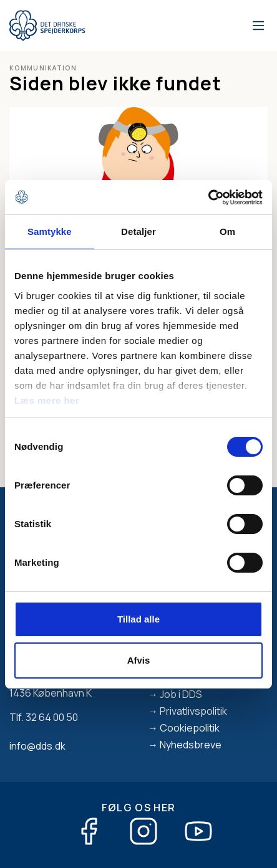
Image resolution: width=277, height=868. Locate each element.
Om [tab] (227, 231)
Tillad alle (138, 619)
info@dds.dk (37, 746)
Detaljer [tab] (138, 231)
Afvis (139, 660)
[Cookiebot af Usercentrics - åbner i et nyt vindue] (208, 198)
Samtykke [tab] (50, 231)
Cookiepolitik (190, 728)
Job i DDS (181, 694)
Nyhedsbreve (191, 745)
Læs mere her (47, 400)
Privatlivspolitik (193, 711)
